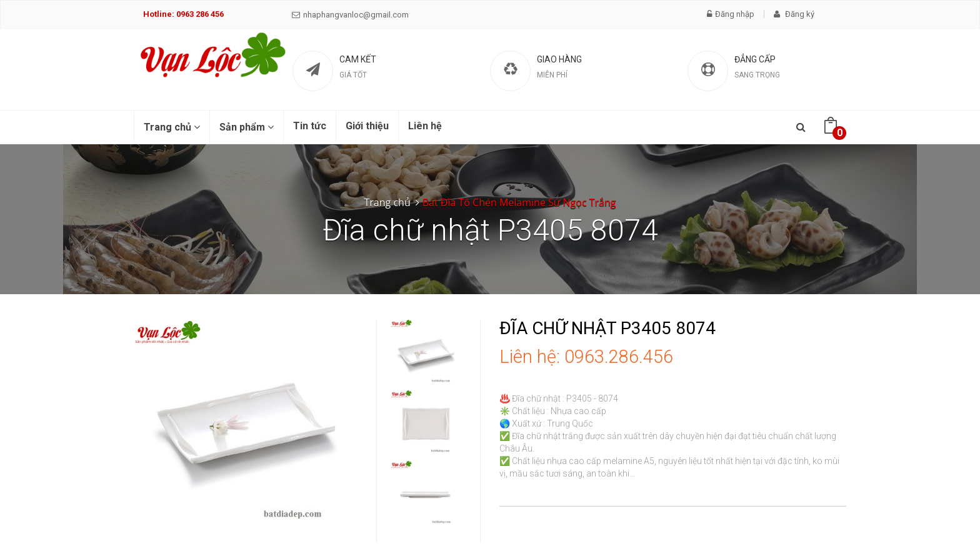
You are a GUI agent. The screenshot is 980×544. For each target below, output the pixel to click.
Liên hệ (425, 126)
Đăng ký (794, 14)
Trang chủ (172, 127)
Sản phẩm (247, 127)
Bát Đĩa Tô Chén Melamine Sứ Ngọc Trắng (519, 202)
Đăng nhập (731, 14)
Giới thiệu (367, 126)
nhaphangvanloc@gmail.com (350, 15)
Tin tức (310, 126)
